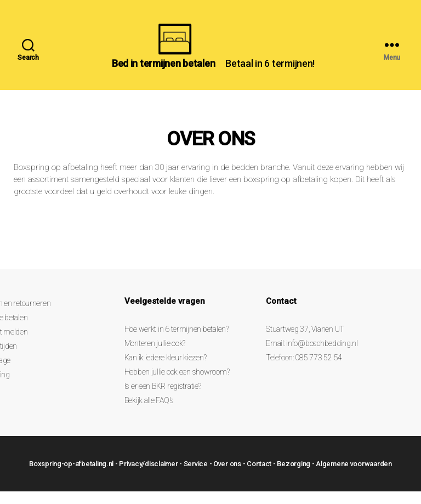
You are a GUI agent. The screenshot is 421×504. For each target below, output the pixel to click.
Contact (259, 476)
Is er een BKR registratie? (163, 399)
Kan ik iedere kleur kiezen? (166, 371)
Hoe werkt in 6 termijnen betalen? (177, 342)
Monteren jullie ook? (155, 356)
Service (196, 476)
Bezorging (294, 476)
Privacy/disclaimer (148, 476)
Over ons (227, 476)
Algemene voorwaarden (354, 476)
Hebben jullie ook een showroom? (177, 385)
